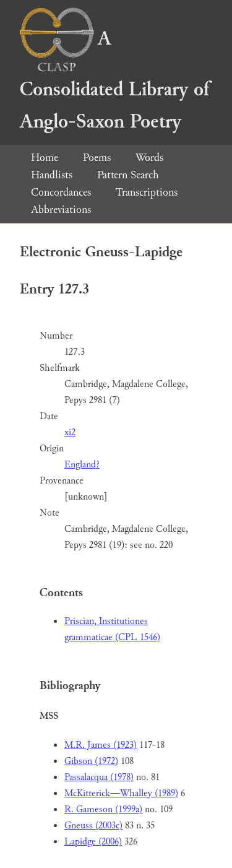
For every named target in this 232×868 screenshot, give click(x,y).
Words (149, 158)
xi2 (70, 432)
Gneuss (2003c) (93, 826)
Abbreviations (61, 210)
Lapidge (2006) (93, 842)
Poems (97, 158)
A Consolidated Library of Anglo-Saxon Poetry (114, 80)
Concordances (61, 192)
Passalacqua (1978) (99, 777)
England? (82, 465)
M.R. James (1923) (101, 745)
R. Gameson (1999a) (103, 809)
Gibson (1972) (91, 761)
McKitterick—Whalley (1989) (121, 793)
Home (45, 158)
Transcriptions (147, 192)
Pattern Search (128, 175)
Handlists (52, 175)
